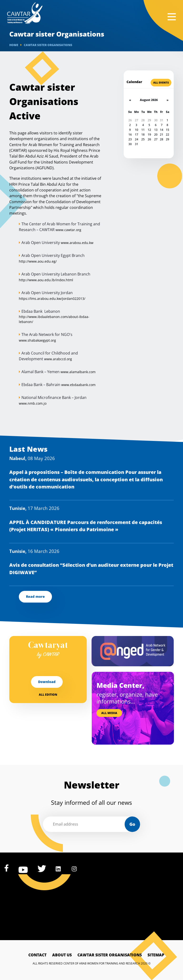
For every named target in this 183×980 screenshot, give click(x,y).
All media (109, 713)
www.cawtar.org (68, 230)
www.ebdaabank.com (78, 385)
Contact (37, 955)
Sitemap (156, 955)
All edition (48, 695)
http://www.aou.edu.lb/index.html (46, 280)
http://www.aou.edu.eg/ (38, 261)
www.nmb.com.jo (33, 403)
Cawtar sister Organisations (110, 955)
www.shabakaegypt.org (37, 340)
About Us (62, 955)
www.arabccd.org (58, 359)
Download (47, 682)
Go (132, 824)
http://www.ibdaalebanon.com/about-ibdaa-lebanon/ (54, 319)
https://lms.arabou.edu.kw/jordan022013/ (52, 299)
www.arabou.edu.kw (77, 243)
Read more (35, 596)
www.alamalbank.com (78, 372)
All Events (161, 82)
